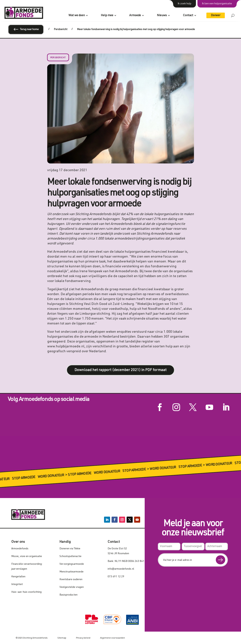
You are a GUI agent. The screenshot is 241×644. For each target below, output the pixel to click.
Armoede (135, 16)
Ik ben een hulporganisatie (217, 4)
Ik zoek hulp (184, 4)
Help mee (107, 16)
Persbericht (58, 58)
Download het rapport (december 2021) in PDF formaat (120, 370)
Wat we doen (77, 16)
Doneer (216, 16)
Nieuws (162, 16)
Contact (188, 16)
